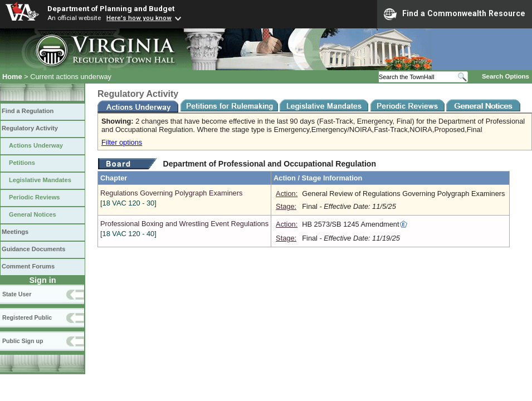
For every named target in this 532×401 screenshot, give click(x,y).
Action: (287, 194)
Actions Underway (36, 145)
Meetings (15, 232)
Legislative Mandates (40, 180)
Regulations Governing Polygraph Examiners (184, 198)
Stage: (286, 206)
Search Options (506, 76)
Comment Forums (28, 266)
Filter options (122, 142)
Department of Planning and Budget (111, 8)
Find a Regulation (28, 111)
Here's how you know (139, 18)
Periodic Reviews (35, 197)
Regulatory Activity (30, 128)
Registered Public (27, 317)
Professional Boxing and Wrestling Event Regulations (184, 229)
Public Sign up (23, 341)
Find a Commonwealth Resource (455, 14)
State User (17, 294)
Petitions (22, 163)
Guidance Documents (33, 249)
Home (12, 77)
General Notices (33, 214)
